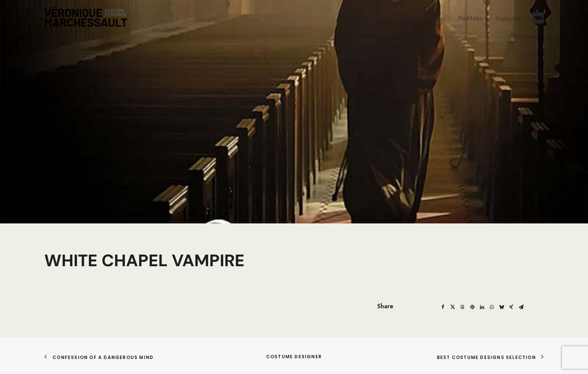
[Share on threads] (462, 295)
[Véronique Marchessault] (86, 18)
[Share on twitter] (453, 295)
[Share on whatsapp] (492, 295)
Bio (441, 18)
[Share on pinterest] (472, 295)
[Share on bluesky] (501, 295)
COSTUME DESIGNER (294, 344)
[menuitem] (441, 18)
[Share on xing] (511, 295)
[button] (537, 18)
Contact (508, 18)
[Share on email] (521, 295)
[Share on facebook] (443, 295)
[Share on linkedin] (482, 295)
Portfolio (471, 18)
